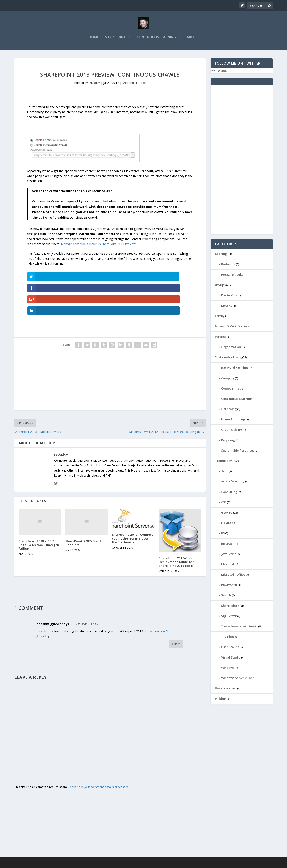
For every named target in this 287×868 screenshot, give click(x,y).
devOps (220, 287)
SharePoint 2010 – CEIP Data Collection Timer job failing (39, 512)
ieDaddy (94, 85)
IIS (223, 535)
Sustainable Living (228, 359)
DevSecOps (229, 297)
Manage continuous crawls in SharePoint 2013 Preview (98, 246)
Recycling (228, 442)
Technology (224, 463)
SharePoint (115, 39)
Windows (228, 670)
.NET (225, 473)
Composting (230, 390)
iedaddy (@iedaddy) (52, 592)
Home (94, 39)
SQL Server (229, 618)
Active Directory (233, 483)
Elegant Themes (43, 863)
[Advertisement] (110, 349)
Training (227, 638)
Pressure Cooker (233, 276)
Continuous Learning (156, 39)
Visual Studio (231, 659)
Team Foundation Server (239, 628)
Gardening (229, 411)
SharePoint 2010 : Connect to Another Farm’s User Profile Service (133, 506)
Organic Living (232, 431)
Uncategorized (226, 690)
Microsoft (228, 566)
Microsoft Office (233, 576)
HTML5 (226, 525)
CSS (224, 504)
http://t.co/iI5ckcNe (157, 599)
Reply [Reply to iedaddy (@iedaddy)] (176, 612)
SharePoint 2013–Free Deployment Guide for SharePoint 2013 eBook (177, 529)
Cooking (221, 256)
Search (226, 597)
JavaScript (229, 556)
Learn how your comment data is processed (99, 755)
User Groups (230, 649)
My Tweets (219, 72)
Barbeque (228, 266)
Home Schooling (233, 421)
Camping (228, 380)
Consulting (229, 494)
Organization (231, 349)
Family (220, 318)
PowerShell (229, 587)
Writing (220, 700)
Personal (221, 339)
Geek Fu (227, 514)
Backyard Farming (235, 369)
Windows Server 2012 (236, 680)
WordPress (83, 863)
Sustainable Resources (238, 452)
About (193, 39)
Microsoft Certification (232, 328)
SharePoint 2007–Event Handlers (83, 511)
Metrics (227, 307)
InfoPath (228, 545)
